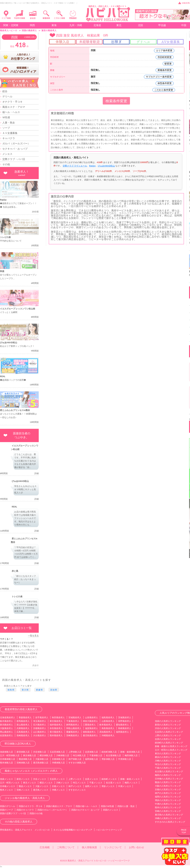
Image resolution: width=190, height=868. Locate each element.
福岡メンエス (91, 786)
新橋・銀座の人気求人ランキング (171, 746)
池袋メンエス (6, 779)
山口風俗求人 (40, 732)
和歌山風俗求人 (74, 728)
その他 (6, 164)
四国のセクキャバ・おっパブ (85, 810)
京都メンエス (58, 786)
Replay (92, 166)
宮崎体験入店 (23, 763)
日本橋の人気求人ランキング (169, 779)
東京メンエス (30, 783)
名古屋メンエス (113, 783)
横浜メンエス (46, 783)
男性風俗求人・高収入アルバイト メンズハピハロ (25, 830)
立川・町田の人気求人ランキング (171, 750)
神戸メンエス (75, 786)
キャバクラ (9, 138)
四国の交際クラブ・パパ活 (13, 813)
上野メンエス (75, 779)
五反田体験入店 (57, 752)
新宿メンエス (23, 779)
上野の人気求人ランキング (168, 735)
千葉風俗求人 (73, 721)
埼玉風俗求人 (40, 721)
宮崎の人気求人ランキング (168, 811)
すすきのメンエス (77, 790)
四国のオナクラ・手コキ (31, 806)
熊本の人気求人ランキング (168, 807)
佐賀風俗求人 (6, 735)
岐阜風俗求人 (106, 725)
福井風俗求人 (56, 725)
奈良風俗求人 (56, 728)
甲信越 (162, 25)
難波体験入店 (25, 759)
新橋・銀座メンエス (130, 779)
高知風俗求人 (106, 732)
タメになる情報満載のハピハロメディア (73, 830)
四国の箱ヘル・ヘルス (86, 806)
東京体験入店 (30, 755)
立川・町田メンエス (10, 783)
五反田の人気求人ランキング (169, 732)
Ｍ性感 (6, 117)
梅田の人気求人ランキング (168, 775)
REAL (14, 507)
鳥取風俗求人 (108, 728)
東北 (119, 25)
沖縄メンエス (58, 790)
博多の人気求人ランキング (168, 800)
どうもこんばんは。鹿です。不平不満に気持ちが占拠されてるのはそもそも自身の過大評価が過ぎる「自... (25, 461)
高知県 (54, 690)
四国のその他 (36, 813)
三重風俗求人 (89, 725)
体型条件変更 (165, 83)
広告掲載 (45, 847)
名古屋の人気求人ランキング (169, 771)
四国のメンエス (111, 810)
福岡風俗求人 (122, 732)
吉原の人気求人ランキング (168, 739)
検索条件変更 (116, 101)
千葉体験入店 (96, 755)
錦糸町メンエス (109, 779)
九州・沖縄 (76, 25)
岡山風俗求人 (6, 732)
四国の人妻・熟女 (126, 806)
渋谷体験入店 (40, 752)
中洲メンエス (125, 786)
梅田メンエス (131, 783)
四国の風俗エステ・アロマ (59, 806)
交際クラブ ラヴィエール (75, 166)
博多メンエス (108, 786)
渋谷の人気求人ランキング (168, 728)
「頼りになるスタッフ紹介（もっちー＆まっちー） (25, 579)
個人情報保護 (89, 847)
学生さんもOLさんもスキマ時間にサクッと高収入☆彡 (25, 489)
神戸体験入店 (75, 759)
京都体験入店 (58, 759)
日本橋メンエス (8, 786)
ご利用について (66, 847)
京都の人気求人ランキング (168, 789)
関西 (32, 25)
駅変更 (168, 64)
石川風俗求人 (40, 725)
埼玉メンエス (79, 783)
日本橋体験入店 (8, 759)
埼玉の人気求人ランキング (168, 764)
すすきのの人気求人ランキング (170, 822)
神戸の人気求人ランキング (168, 793)
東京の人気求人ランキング (168, 753)
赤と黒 (15, 571)
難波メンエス (25, 786)
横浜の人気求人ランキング (168, 757)
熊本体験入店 (6, 763)
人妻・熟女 (9, 122)
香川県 (25, 690)
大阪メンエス (42, 786)
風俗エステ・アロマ (14, 107)
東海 (54, 25)
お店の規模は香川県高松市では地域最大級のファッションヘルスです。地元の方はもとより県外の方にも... (25, 518)
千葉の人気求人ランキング (168, 768)
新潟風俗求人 (6, 725)
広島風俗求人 (23, 732)
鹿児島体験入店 (41, 763)
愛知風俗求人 (122, 725)
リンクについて (113, 847)
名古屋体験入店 (113, 755)
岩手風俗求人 (42, 717)
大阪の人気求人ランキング (168, 786)
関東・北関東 (11, 25)
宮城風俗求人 (75, 717)
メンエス (7, 154)
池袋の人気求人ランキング (168, 721)
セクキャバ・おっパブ (15, 149)
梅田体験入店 (131, 755)
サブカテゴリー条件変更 (159, 77)
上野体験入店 (75, 752)
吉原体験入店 (91, 752)
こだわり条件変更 (164, 90)
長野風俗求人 (125, 721)
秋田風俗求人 (58, 717)
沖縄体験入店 (58, 763)
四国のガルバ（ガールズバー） (53, 810)
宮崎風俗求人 (73, 735)
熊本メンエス (6, 790)
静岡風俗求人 (73, 725)
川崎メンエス (63, 783)
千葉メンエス (96, 783)
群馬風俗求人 (23, 721)
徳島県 (11, 690)
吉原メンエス (91, 779)
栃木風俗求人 (6, 721)
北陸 (140, 25)
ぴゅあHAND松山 (20, 481)
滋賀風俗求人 (91, 728)
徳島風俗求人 (89, 732)
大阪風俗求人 (6, 728)
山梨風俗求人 (108, 721)
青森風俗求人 (25, 717)
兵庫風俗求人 (23, 728)
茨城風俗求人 (125, 717)
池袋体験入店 (6, 752)
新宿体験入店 (23, 752)
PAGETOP (184, 831)
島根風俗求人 (125, 728)
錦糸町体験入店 (109, 752)
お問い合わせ (137, 847)
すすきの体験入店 (77, 763)
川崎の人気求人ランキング (168, 761)
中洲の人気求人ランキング (168, 804)
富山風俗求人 (23, 725)
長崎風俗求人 (23, 735)
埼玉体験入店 (79, 755)
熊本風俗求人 (56, 735)
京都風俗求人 (40, 728)
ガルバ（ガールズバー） (16, 143)
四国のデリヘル (8, 806)
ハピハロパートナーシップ (109, 830)
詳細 (37, 474)
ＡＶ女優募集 (10, 133)
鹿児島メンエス (41, 790)
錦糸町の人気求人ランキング (169, 743)
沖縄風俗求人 (108, 735)
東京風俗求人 (56, 721)
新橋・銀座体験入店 (130, 752)
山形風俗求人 (91, 717)
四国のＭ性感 (107, 806)
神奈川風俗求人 (90, 721)
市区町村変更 (165, 57)
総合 (5, 91)
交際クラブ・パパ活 (14, 159)
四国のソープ (6, 810)
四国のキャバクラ (25, 810)
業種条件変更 (165, 70)
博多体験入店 (108, 759)
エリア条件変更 (164, 50)
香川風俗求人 (56, 732)
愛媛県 (40, 690)
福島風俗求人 (108, 717)
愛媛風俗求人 (73, 732)
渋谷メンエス (40, 779)
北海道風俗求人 (8, 717)
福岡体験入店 (91, 759)
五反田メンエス (57, 779)
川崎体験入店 (63, 755)
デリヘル (7, 96)
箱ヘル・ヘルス (11, 112)
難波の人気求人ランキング (168, 782)
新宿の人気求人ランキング (168, 725)
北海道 (97, 25)
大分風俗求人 (40, 735)
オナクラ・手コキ (12, 102)
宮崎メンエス (23, 790)
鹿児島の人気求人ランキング (169, 815)
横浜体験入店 (46, 755)
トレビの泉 (17, 596)
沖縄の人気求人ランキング (168, 818)
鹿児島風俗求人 (90, 735)
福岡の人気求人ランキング (168, 797)
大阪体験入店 (42, 759)
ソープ (6, 128)
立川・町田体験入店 (10, 755)
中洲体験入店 (125, 759)
